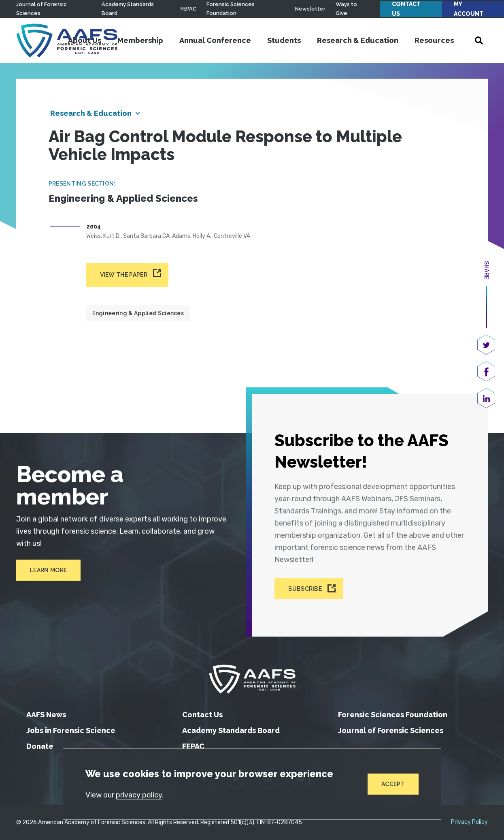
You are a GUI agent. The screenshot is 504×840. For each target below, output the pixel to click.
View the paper (124, 275)
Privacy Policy (469, 822)
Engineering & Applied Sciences (138, 313)
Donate (40, 746)
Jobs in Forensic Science (71, 730)
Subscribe (305, 588)
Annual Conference (215, 40)
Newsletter (310, 9)
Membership (140, 40)
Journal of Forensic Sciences (391, 730)
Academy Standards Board (231, 730)
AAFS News (46, 715)
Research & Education (358, 40)
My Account (469, 9)
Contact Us (406, 9)
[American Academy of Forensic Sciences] (252, 679)
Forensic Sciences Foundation (393, 715)
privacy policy (139, 795)
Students (284, 40)
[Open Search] (479, 41)
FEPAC (188, 9)
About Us (85, 40)
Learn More (48, 570)
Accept (393, 784)
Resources (434, 40)
